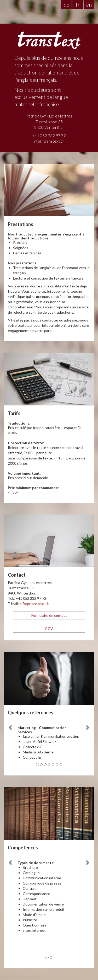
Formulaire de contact (49, 615)
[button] (11, 744)
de (67, 4)
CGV (49, 628)
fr (78, 4)
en (89, 4)
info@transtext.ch (49, 141)
